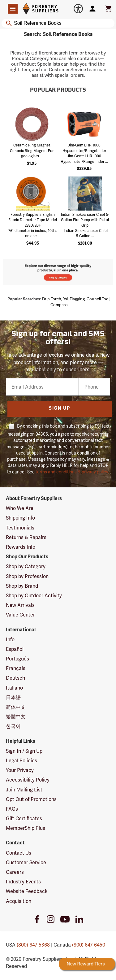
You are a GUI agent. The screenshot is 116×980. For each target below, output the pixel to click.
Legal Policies (21, 761)
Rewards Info (21, 547)
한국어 (13, 726)
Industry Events (23, 882)
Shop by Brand (22, 586)
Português (17, 659)
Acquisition (19, 901)
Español (15, 649)
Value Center (20, 615)
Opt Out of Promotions (31, 799)
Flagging (77, 299)
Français (16, 668)
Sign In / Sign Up (24, 751)
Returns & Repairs (26, 537)
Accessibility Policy (28, 780)
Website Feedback (27, 891)
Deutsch (15, 678)
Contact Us (19, 853)
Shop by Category (26, 566)
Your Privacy (20, 770)
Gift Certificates (24, 819)
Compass (59, 305)
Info (10, 640)
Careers (15, 872)
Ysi (65, 299)
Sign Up (60, 409)
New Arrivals (20, 605)
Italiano (14, 688)
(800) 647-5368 (33, 945)
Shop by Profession (27, 576)
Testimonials (20, 528)
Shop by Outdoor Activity (34, 596)
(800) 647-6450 (89, 945)
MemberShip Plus (26, 828)
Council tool (98, 299)
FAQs (12, 809)
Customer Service (26, 862)
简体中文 (16, 707)
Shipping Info (20, 518)
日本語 (13, 697)
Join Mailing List (24, 790)
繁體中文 (16, 717)
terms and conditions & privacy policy (72, 472)
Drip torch (52, 299)
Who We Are (20, 508)
